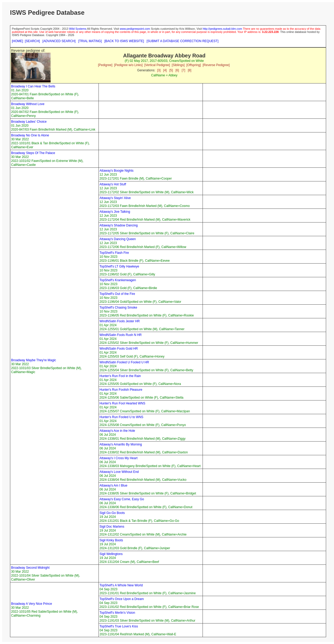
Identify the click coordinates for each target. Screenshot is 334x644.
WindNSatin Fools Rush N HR (121, 335)
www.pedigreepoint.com (135, 29)
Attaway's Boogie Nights (117, 171)
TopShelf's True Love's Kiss (119, 626)
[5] (171, 70)
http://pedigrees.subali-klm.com (222, 29)
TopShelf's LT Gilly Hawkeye (119, 266)
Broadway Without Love (28, 104)
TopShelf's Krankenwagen (118, 280)
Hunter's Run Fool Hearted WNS (122, 403)
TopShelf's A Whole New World (121, 585)
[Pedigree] (105, 65)
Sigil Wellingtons (111, 554)
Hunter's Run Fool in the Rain (120, 376)
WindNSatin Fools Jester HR (120, 321)
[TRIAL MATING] (90, 41)
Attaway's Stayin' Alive (115, 198)
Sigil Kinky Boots (111, 540)
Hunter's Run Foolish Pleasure (121, 390)
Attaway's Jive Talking (115, 212)
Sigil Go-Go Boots (112, 513)
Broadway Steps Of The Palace (33, 153)
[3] (159, 70)
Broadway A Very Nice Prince (31, 604)
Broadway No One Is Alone (30, 135)
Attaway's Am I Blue (114, 486)
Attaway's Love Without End (119, 472)
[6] (177, 70)
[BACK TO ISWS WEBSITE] (124, 41)
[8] (190, 70)
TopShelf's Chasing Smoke (118, 308)
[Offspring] (193, 65)
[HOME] (18, 41)
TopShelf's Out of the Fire (117, 294)
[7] (183, 70)
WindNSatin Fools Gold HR (119, 349)
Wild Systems (78, 29)
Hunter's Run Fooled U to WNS (121, 417)
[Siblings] (178, 65)
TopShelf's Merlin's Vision (117, 613)
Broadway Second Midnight (30, 568)
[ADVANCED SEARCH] (59, 41)
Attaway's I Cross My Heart (119, 458)
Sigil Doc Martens (112, 527)
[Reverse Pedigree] (216, 65)
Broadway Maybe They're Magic (34, 360)
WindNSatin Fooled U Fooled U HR (124, 362)
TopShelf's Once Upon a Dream (122, 599)
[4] (165, 70)
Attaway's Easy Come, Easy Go (122, 499)
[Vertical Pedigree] (157, 65)
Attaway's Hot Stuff (113, 184)
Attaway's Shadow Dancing (119, 225)
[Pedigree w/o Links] (128, 65)
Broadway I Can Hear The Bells (33, 86)
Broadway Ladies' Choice (29, 122)
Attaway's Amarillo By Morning (121, 444)
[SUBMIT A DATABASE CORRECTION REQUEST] (183, 41)
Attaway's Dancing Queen (118, 239)
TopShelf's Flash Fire (114, 253)
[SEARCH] (32, 41)
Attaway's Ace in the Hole (117, 431)
